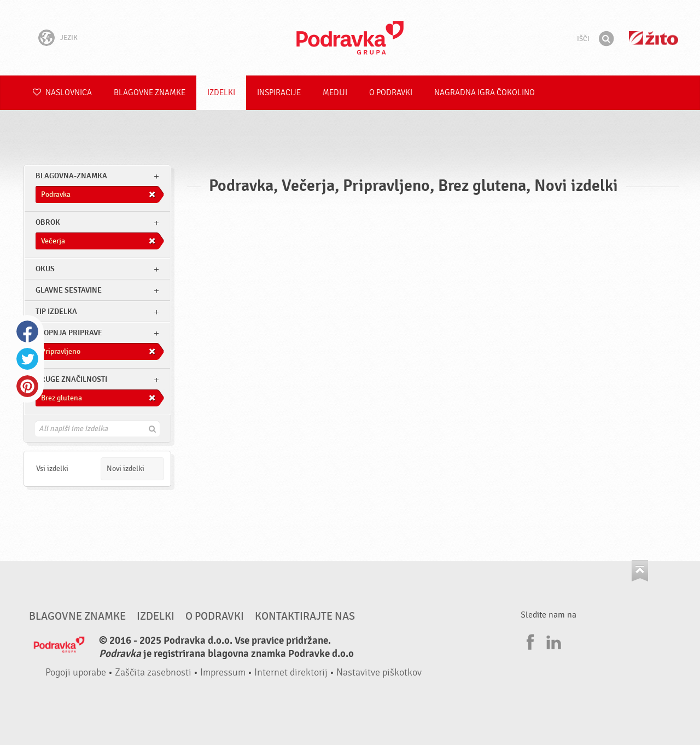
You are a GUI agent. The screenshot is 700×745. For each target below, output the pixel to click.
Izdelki (221, 93)
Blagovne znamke (150, 93)
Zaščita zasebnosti (153, 673)
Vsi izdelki (52, 468)
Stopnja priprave (69, 333)
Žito (654, 38)
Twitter (27, 359)
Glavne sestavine (69, 290)
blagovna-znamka (71, 176)
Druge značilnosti (71, 379)
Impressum (223, 673)
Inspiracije (279, 93)
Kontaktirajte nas (305, 616)
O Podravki (391, 93)
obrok (48, 222)
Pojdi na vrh (640, 571)
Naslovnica (62, 93)
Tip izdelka (56, 312)
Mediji (335, 93)
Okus (45, 269)
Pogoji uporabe (76, 673)
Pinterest (27, 386)
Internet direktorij (291, 673)
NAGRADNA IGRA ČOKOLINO (485, 93)
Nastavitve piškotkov (379, 673)
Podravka (350, 38)
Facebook (27, 331)
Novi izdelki (126, 468)
